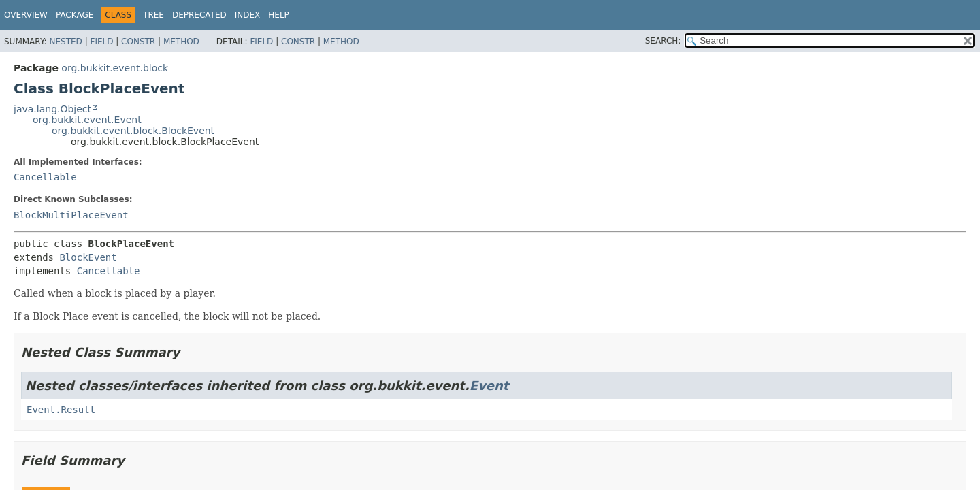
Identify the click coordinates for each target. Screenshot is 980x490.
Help (279, 15)
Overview (26, 15)
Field (101, 42)
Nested (65, 42)
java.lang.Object (52, 109)
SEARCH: (663, 41)
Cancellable (45, 177)
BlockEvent (88, 257)
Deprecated (199, 15)
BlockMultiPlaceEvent (71, 215)
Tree (153, 15)
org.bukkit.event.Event (87, 120)
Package (75, 15)
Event (489, 386)
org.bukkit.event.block (115, 68)
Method (181, 42)
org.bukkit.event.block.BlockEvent (133, 131)
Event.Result (61, 410)
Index (248, 15)
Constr (138, 42)
